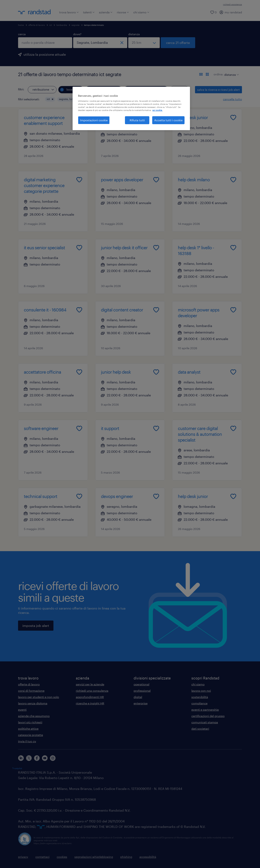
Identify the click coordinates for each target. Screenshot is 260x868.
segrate (75, 25)
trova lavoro (69, 12)
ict (51, 25)
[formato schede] (207, 74)
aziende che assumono (34, 716)
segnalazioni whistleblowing (94, 857)
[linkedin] (21, 758)
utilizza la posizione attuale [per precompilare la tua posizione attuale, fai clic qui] (45, 54)
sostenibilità (200, 697)
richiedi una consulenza (92, 691)
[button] (53, 99)
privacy (23, 857)
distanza (134, 34)
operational (141, 684)
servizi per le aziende (90, 684)
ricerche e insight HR (90, 703)
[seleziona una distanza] (144, 43)
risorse (123, 12)
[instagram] (53, 758)
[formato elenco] (201, 74)
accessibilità (148, 857)
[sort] (231, 72)
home (21, 25)
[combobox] (45, 43)
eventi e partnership (205, 710)
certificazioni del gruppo (208, 716)
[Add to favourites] (79, 117)
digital (138, 697)
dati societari (200, 729)
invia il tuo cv (27, 741)
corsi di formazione (31, 691)
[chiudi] (122, 43)
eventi (22, 710)
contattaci (42, 857)
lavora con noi (201, 691)
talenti (89, 12)
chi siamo (141, 12)
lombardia (62, 25)
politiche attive (28, 729)
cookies (62, 857)
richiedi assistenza (232, 4)
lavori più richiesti (30, 722)
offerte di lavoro (37, 25)
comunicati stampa (205, 722)
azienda (106, 12)
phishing (126, 857)
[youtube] (45, 758)
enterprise (141, 703)
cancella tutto (232, 99)
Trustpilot (17, 768)
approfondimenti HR (90, 697)
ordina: (218, 74)
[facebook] (37, 758)
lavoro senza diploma (33, 703)
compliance (199, 703)
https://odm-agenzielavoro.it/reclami (53, 843)
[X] (29, 758)
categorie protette (31, 735)
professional (142, 691)
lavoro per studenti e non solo (39, 697)
